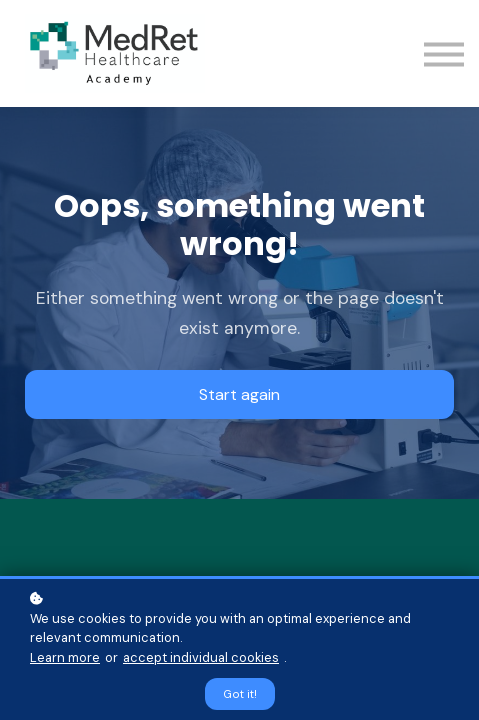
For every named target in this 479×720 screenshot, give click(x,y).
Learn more (65, 657)
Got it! (240, 694)
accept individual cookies (201, 657)
